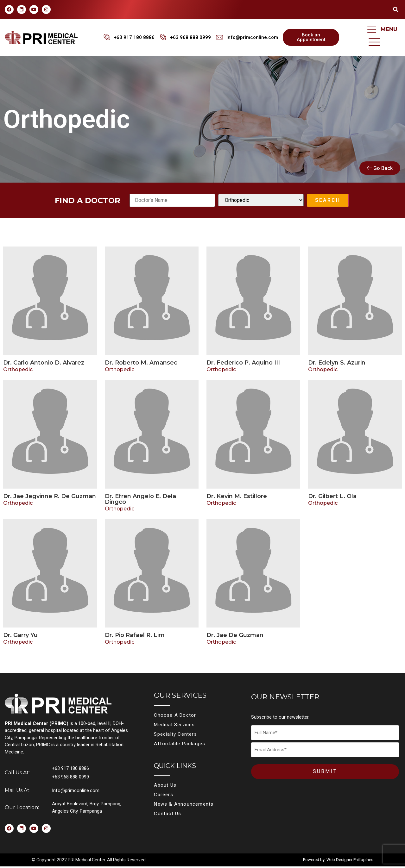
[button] (396, 9)
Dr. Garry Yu (20, 637)
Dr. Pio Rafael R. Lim (135, 637)
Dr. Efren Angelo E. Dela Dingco (140, 501)
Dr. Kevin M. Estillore (237, 498)
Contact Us (168, 815)
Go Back (380, 170)
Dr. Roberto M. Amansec (141, 364)
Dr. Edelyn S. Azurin (337, 364)
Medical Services (174, 727)
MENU (389, 29)
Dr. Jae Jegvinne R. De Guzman (50, 498)
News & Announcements (184, 806)
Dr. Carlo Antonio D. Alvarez (44, 364)
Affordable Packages (180, 746)
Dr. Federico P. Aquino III (243, 364)
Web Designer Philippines (350, 861)
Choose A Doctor (175, 717)
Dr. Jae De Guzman (235, 637)
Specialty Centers (175, 736)
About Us (165, 787)
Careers (163, 796)
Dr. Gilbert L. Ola (332, 498)
